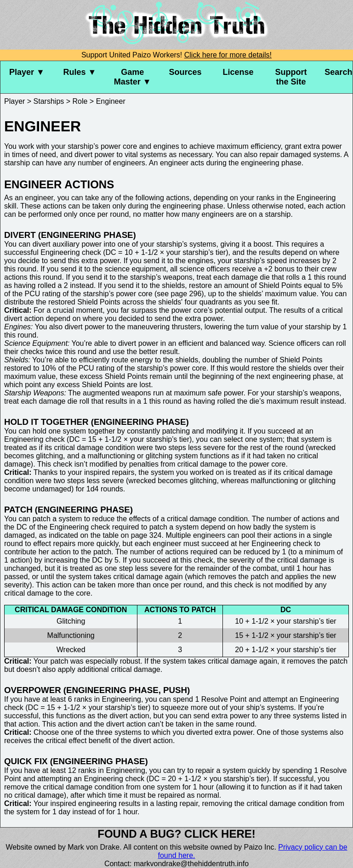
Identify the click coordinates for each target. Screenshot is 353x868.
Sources (185, 72)
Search (338, 72)
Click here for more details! (228, 55)
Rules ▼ (80, 72)
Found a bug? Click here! (176, 834)
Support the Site (291, 77)
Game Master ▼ (133, 77)
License (238, 72)
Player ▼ (27, 72)
